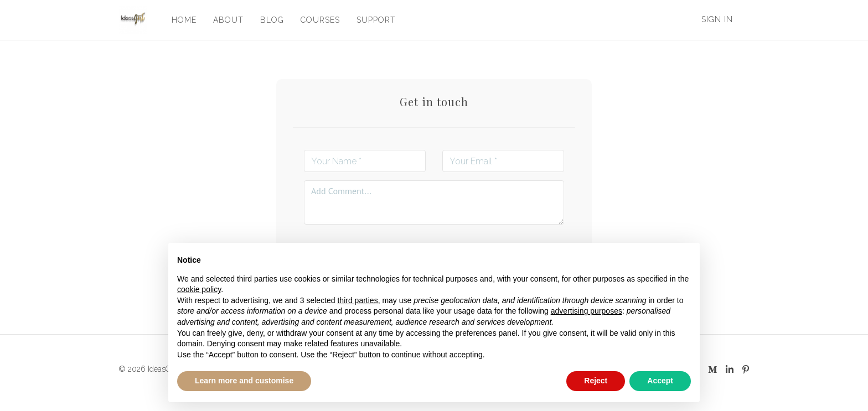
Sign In (717, 19)
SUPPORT (376, 20)
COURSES (320, 20)
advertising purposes (587, 311)
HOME (184, 20)
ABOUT (228, 20)
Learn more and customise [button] (244, 381)
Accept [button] (660, 381)
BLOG (272, 20)
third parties (357, 300)
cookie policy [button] (199, 289)
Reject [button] (596, 381)
